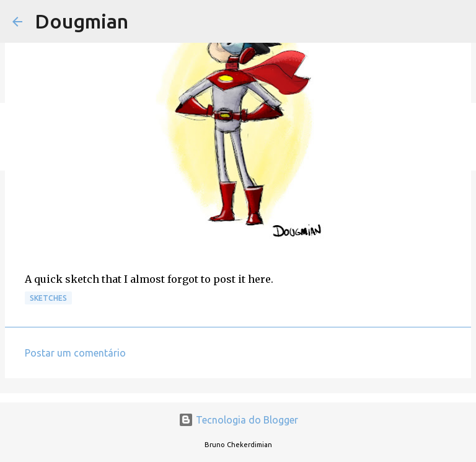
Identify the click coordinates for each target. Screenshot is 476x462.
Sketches (48, 298)
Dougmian (82, 21)
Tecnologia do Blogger (238, 420)
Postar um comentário (75, 353)
